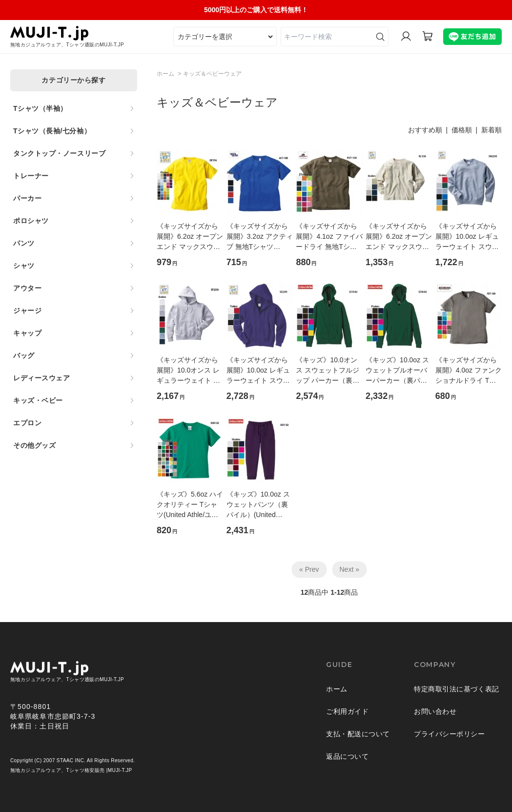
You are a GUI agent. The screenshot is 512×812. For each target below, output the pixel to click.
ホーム (165, 74)
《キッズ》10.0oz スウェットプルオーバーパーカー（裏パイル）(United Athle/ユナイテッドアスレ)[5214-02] (397, 371)
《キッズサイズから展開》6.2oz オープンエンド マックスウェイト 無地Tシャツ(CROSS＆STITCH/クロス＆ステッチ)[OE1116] (190, 237)
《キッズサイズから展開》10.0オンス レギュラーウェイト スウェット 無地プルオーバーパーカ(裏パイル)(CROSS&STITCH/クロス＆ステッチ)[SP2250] (189, 371)
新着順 (492, 130)
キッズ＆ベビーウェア (212, 74)
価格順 (462, 130)
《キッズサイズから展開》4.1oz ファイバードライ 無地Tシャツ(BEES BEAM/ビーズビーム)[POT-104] (329, 237)
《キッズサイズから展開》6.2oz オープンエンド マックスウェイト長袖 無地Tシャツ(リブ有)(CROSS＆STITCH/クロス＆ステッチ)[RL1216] (399, 237)
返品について (347, 756)
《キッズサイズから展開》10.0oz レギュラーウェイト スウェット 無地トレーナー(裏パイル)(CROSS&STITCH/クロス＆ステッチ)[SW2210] (468, 237)
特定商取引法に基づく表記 (457, 689)
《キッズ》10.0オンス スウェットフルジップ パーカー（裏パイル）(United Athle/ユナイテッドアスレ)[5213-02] (328, 371)
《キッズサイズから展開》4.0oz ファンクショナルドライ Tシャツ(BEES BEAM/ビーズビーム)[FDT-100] (469, 371)
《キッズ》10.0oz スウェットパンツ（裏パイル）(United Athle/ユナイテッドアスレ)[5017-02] (259, 505)
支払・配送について (358, 734)
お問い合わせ (435, 711)
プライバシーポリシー (450, 734)
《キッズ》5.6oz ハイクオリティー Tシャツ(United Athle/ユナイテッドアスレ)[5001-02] (190, 505)
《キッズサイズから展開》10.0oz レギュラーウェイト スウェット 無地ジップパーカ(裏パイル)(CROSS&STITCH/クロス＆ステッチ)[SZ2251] (259, 371)
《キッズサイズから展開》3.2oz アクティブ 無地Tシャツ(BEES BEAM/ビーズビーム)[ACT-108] (260, 237)
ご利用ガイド (347, 711)
